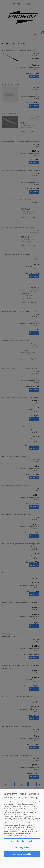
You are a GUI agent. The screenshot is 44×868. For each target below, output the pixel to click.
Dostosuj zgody (22, 848)
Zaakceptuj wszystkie (22, 854)
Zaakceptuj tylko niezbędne (22, 841)
